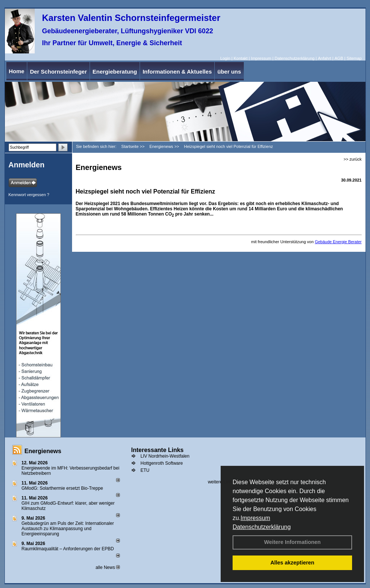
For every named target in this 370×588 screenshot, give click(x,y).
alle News (108, 567)
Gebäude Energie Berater (338, 242)
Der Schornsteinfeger (58, 72)
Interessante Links (157, 450)
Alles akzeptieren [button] (292, 563)
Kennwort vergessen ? (29, 195)
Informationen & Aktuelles (177, 72)
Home (17, 71)
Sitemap (354, 58)
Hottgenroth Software (161, 463)
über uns (229, 72)
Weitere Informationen (292, 542)
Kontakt (241, 58)
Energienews (43, 451)
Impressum (255, 518)
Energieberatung (115, 72)
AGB (339, 58)
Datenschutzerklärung (262, 527)
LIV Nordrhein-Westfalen (165, 456)
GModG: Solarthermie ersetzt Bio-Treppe (62, 488)
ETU (145, 470)
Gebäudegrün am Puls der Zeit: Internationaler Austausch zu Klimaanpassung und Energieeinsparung (68, 529)
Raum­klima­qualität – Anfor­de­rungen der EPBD (68, 549)
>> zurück (352, 159)
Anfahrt (324, 58)
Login (225, 58)
